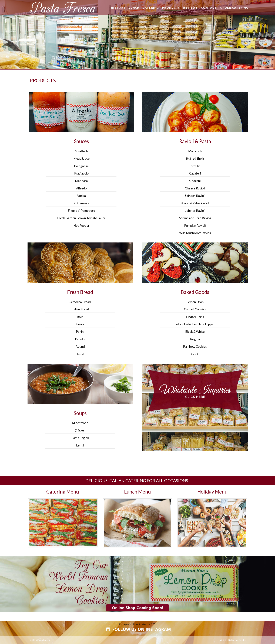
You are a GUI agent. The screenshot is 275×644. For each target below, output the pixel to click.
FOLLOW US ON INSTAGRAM (137, 629)
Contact (209, 8)
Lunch (134, 8)
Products (171, 8)
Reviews (191, 8)
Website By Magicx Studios (233, 640)
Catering (151, 8)
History (118, 8)
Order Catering (234, 8)
